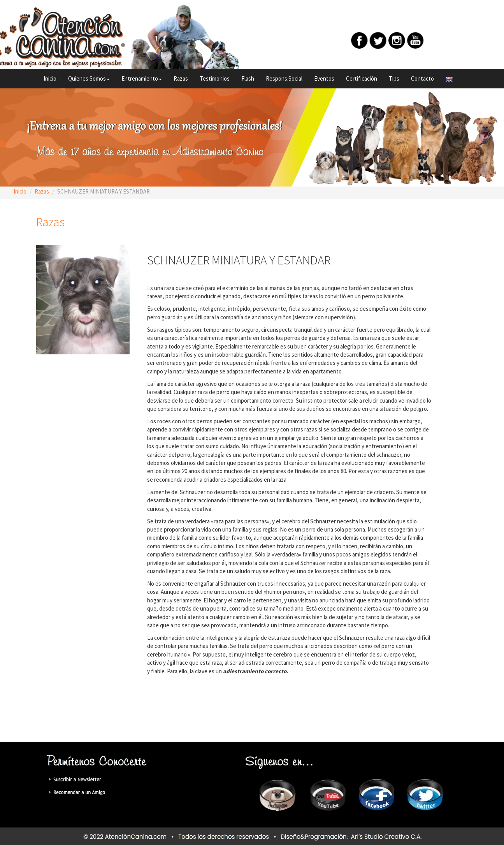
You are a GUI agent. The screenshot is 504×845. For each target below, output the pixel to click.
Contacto (422, 78)
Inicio (50, 78)
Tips (394, 78)
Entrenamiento (142, 78)
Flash (248, 78)
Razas (181, 78)
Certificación (362, 78)
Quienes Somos (89, 78)
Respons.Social (284, 78)
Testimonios (215, 78)
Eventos (324, 78)
